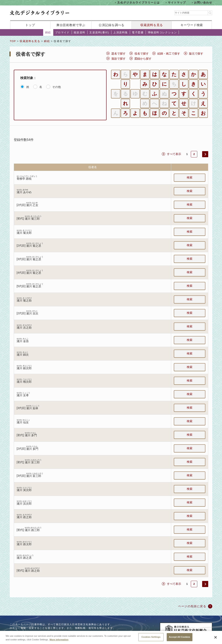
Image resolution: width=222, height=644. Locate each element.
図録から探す (143, 59)
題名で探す (118, 54)
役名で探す (142, 54)
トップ (30, 25)
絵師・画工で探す (169, 54)
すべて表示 (174, 154)
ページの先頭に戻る (192, 606)
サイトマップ (177, 3)
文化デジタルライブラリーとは (138, 3)
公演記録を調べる (112, 25)
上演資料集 (121, 32)
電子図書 (138, 32)
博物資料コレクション (162, 32)
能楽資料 (80, 32)
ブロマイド (62, 32)
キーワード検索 (192, 25)
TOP (13, 41)
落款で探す (118, 59)
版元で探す (196, 54)
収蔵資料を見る (152, 25)
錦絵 (48, 32)
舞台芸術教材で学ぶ (71, 25)
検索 (190, 177)
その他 (57, 87)
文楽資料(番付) (99, 32)
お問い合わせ (203, 3)
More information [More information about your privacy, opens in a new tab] (59, 642)
